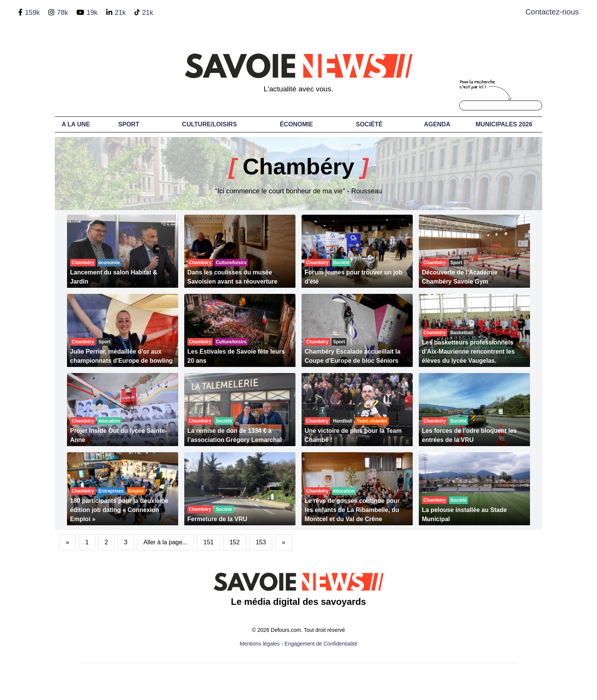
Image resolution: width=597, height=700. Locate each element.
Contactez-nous (552, 12)
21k (120, 13)
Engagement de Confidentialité (321, 644)
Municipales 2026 (504, 124)
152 (235, 542)
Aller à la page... (166, 542)
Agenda (437, 124)
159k (32, 13)
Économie (296, 124)
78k (62, 13)
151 (208, 542)
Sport (129, 124)
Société (369, 124)
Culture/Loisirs (209, 124)
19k (92, 13)
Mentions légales (260, 644)
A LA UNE (76, 124)
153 (261, 542)
